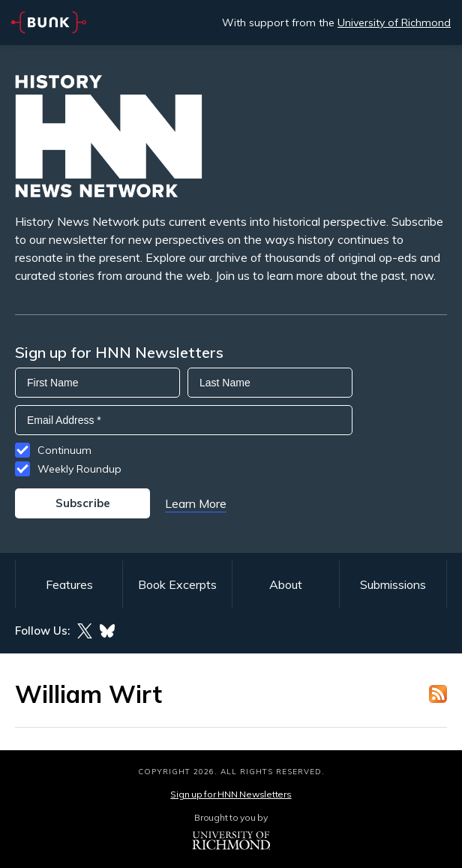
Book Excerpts (177, 584)
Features (69, 584)
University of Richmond (394, 23)
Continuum (64, 450)
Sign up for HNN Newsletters (231, 794)
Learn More (196, 503)
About (286, 584)
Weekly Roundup (79, 469)
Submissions (393, 584)
